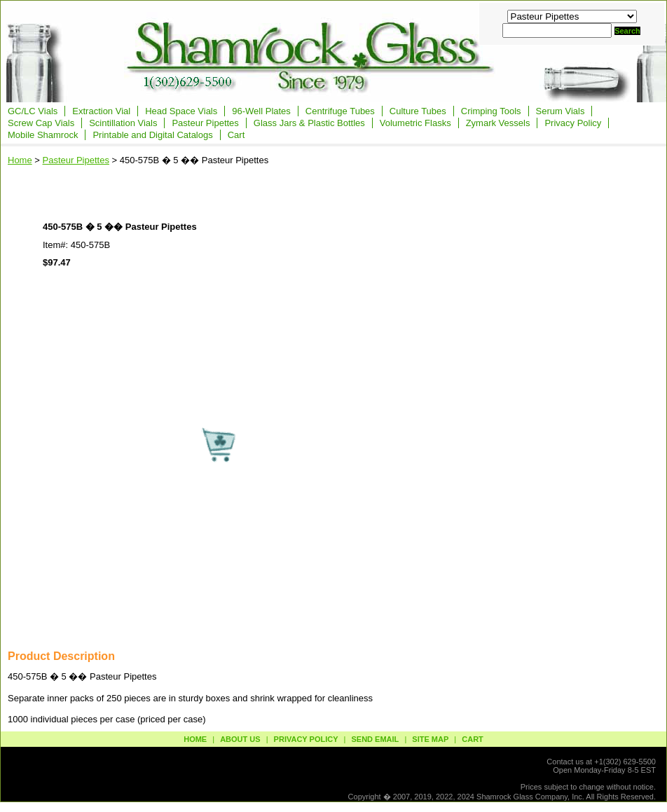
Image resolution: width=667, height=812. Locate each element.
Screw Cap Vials (41, 123)
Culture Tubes (418, 111)
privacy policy (306, 739)
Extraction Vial (101, 111)
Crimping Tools (491, 111)
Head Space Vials (181, 111)
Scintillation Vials (123, 123)
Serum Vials (561, 111)
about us (240, 739)
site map (430, 739)
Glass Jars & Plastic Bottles (309, 123)
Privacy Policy (573, 123)
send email (375, 739)
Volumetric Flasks (415, 123)
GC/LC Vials (33, 111)
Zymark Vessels (498, 123)
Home (20, 160)
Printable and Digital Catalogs (152, 135)
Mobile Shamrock (43, 135)
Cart (236, 135)
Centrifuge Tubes (340, 111)
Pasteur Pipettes (205, 123)
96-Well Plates (261, 111)
